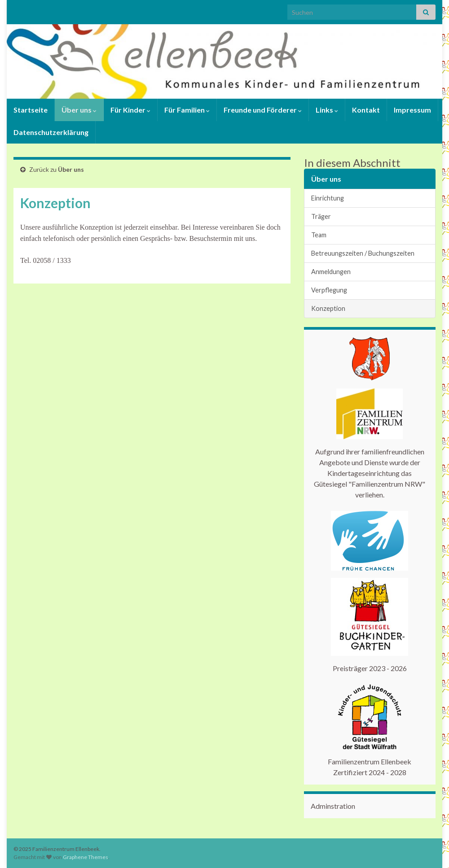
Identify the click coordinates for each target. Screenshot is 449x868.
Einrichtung (328, 198)
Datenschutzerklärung (51, 132)
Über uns (79, 110)
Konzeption (328, 308)
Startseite (31, 110)
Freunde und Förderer (263, 110)
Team (319, 235)
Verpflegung (329, 290)
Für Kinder (130, 110)
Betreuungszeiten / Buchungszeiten (363, 253)
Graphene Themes (86, 857)
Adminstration (333, 806)
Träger (321, 216)
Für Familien (187, 110)
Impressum (412, 110)
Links (327, 110)
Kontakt (366, 110)
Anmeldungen (331, 272)
